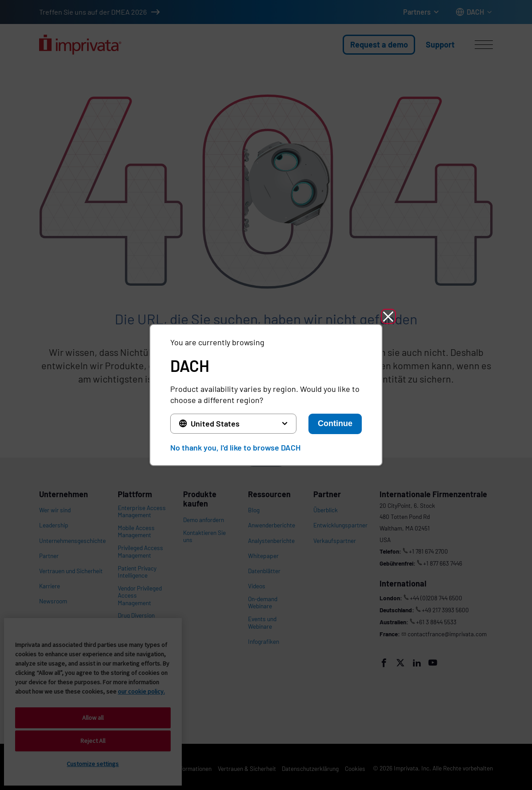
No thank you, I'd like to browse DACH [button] (235, 447)
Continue (335, 423)
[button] (390, 317)
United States (215, 423)
